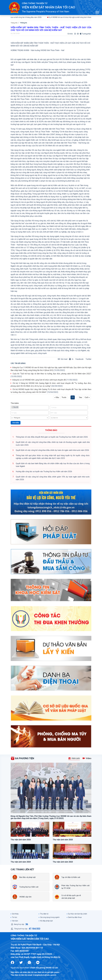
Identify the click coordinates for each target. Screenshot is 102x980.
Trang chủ (14, 23)
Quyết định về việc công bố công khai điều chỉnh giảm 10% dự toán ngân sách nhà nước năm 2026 (53, 478)
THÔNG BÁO (51, 430)
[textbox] (20, 407)
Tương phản (85, 34)
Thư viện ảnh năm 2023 (63, 862)
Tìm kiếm (16, 423)
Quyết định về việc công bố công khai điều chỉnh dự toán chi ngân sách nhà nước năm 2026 (52, 450)
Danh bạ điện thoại (75, 917)
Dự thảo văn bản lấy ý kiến (78, 914)
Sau (80, 397)
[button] (97, 12)
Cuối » (87, 397)
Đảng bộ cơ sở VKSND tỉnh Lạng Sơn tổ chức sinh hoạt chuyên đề (39, 380)
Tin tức (15, 917)
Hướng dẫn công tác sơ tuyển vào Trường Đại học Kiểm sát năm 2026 (44, 472)
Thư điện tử (44, 914)
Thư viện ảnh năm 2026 (21, 840)
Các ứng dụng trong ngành (50, 917)
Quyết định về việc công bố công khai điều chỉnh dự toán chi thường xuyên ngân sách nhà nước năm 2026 (53, 444)
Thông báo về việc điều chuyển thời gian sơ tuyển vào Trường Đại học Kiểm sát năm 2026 (52, 437)
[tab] (74, 758)
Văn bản (15, 921)
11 (73, 397)
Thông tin (24, 23)
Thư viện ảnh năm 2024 (21, 862)
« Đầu (57, 397)
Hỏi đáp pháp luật (46, 921)
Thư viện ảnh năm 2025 (63, 840)
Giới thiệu (15, 914)
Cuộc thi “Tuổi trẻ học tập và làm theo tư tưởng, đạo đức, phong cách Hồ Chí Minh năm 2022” (52, 374)
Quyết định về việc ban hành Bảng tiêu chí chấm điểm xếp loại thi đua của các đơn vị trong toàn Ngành (53, 465)
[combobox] (30, 408)
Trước (64, 397)
